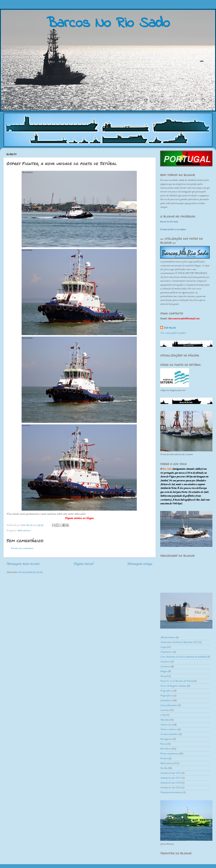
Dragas (164, 671)
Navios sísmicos (169, 729)
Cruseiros (165, 662)
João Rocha (170, 328)
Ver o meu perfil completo (173, 333)
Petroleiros (166, 749)
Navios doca (166, 725)
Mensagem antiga (140, 564)
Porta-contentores (169, 754)
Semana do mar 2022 (170, 788)
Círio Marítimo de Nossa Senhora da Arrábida (183, 657)
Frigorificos (166, 691)
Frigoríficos (166, 696)
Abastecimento (168, 637)
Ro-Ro (164, 768)
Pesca (163, 744)
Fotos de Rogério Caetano (173, 686)
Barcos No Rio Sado (169, 222)
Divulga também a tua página (173, 229)
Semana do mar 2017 (170, 778)
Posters (164, 759)
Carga (163, 647)
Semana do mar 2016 (170, 773)
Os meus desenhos (169, 734)
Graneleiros (166, 701)
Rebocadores (24, 531)
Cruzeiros (165, 667)
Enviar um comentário (22, 548)
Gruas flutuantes (169, 705)
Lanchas (164, 710)
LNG (163, 715)
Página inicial (83, 564)
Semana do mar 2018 (170, 783)
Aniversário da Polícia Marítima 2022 (179, 642)
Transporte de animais (171, 792)
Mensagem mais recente (23, 564)
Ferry (163, 676)
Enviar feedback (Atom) (31, 572)
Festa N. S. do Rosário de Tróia (176, 681)
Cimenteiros (166, 652)
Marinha (164, 720)
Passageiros (166, 739)
